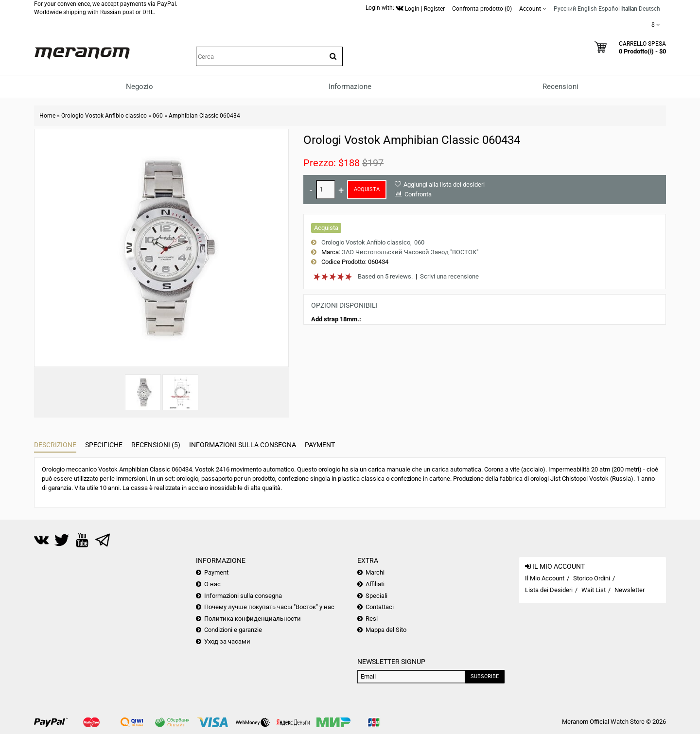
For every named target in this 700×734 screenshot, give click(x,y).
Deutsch (649, 9)
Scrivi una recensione (449, 276)
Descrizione (55, 445)
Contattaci (380, 607)
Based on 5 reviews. (385, 276)
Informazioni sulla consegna (243, 445)
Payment (320, 445)
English (587, 9)
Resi (372, 619)
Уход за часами (227, 641)
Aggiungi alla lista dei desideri (444, 184)
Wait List (594, 590)
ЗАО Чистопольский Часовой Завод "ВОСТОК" (410, 252)
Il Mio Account (545, 578)
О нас (212, 584)
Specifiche (104, 445)
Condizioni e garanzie (233, 630)
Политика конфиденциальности (253, 619)
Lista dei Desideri (549, 590)
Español (609, 9)
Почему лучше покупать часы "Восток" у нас (269, 607)
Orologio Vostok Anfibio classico (104, 116)
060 (158, 116)
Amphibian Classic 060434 (204, 116)
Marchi (375, 572)
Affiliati (375, 584)
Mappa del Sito (386, 630)
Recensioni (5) (156, 445)
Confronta (418, 194)
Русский (565, 9)
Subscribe (485, 676)
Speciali (376, 596)
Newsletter (630, 590)
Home (47, 116)
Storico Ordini (592, 578)
